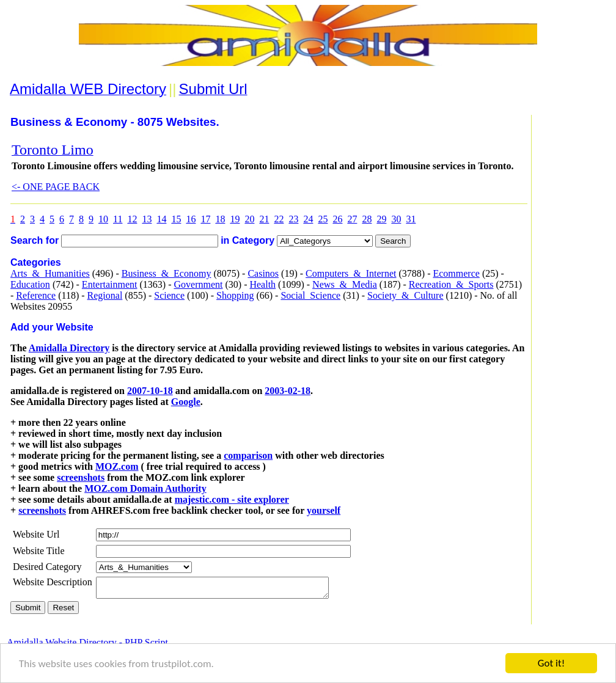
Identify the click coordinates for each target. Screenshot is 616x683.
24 (308, 219)
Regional (105, 295)
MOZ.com (117, 466)
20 (249, 219)
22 (279, 219)
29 (381, 219)
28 (367, 219)
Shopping (235, 295)
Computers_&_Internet (351, 273)
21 (264, 219)
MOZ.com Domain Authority (145, 488)
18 (220, 219)
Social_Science (310, 295)
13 (147, 219)
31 (411, 219)
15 (176, 219)
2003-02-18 (288, 391)
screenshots (81, 477)
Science (169, 295)
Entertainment (110, 284)
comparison (248, 455)
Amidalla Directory (69, 348)
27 (352, 219)
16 (191, 219)
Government (198, 284)
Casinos (263, 273)
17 (205, 219)
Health (262, 284)
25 (323, 219)
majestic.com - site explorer (232, 499)
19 (235, 219)
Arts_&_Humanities (50, 273)
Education (30, 284)
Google (186, 402)
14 (161, 219)
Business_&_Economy (167, 273)
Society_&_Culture (405, 295)
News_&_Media (345, 284)
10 (103, 219)
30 (396, 219)
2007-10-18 (150, 391)
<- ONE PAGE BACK (56, 187)
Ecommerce (456, 273)
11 (118, 219)
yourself (324, 510)
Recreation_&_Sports (451, 284)
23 (293, 219)
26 (337, 219)
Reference (36, 295)
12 (132, 219)
